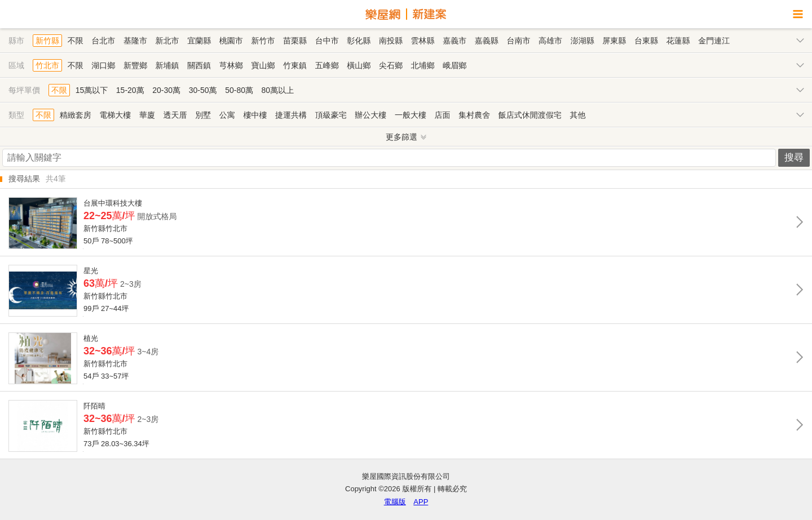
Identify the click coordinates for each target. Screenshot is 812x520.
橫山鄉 (359, 65)
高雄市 (550, 41)
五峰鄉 (327, 65)
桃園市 (231, 41)
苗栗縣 (295, 41)
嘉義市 (454, 41)
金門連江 (714, 41)
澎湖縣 (582, 41)
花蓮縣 (678, 41)
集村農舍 (474, 115)
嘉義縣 (487, 41)
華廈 (147, 115)
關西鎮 (199, 65)
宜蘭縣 (199, 41)
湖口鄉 (103, 65)
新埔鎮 (167, 65)
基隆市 (135, 41)
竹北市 (47, 65)
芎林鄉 (231, 65)
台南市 (518, 41)
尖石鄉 (391, 65)
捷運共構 (291, 115)
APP (421, 502)
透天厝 (175, 115)
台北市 (103, 41)
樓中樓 (255, 115)
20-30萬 (166, 90)
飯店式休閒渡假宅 (530, 115)
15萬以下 (92, 90)
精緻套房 (76, 115)
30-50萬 (203, 90)
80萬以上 (278, 90)
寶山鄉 (263, 65)
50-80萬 (239, 90)
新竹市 (263, 41)
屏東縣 (614, 41)
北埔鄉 (423, 65)
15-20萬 (130, 90)
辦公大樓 (370, 115)
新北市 (167, 41)
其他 (577, 115)
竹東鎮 (295, 65)
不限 (76, 41)
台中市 (327, 41)
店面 (443, 115)
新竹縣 (47, 41)
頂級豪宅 (331, 115)
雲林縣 (423, 41)
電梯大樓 (115, 115)
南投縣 (391, 41)
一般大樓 (411, 115)
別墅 (203, 115)
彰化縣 (359, 41)
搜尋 (794, 157)
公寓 (227, 115)
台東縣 (646, 41)
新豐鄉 (135, 65)
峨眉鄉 (454, 65)
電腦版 (395, 502)
